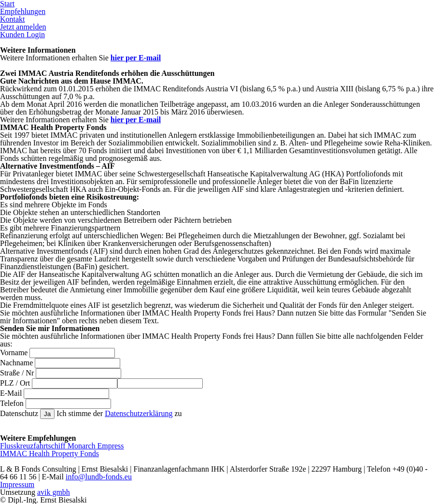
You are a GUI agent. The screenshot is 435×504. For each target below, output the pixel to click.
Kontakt (13, 19)
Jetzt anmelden (23, 27)
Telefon (12, 403)
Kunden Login (22, 35)
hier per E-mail (136, 58)
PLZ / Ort (15, 383)
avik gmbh (54, 492)
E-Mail (11, 393)
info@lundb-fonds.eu (99, 477)
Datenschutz (19, 413)
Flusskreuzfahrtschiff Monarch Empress (62, 446)
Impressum (17, 484)
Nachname (16, 363)
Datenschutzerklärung (139, 413)
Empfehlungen (23, 11)
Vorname (14, 353)
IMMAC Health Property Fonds (49, 454)
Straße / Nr (17, 373)
